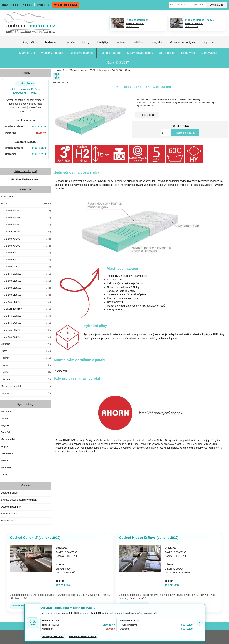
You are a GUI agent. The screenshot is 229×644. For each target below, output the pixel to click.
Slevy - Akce (30, 42)
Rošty (86, 42)
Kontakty (28, 5)
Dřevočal (5, 432)
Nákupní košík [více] (25, 171)
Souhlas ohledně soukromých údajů (19, 500)
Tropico (5, 446)
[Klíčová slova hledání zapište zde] (187, 5)
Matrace (74, 70)
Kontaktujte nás (9, 514)
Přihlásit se (43, 5)
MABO (4, 460)
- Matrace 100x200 (26, 267)
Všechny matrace (52, 53)
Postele (120, 42)
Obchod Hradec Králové (149, 538)
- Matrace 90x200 (26, 246)
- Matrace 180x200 (26, 330)
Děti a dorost (167, 53)
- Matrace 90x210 (26, 253)
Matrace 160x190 (89, 70)
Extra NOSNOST (118, 63)
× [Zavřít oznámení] (200, 623)
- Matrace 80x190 (26, 211)
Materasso (6, 467)
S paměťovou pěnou (140, 53)
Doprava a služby (10, 493)
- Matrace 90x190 (26, 239)
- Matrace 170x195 (26, 323)
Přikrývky (156, 42)
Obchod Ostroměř (35, 538)
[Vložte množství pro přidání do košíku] (166, 133)
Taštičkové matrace (81, 53)
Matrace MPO (8, 439)
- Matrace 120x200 (26, 288)
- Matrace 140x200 (26, 302)
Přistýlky (103, 42)
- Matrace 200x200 (26, 337)
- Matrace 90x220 (26, 260)
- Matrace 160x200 (26, 316)
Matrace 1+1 (27, 53)
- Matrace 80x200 (26, 225)
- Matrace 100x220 (26, 274)
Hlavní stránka (10, 5)
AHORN (5, 475)
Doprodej (209, 42)
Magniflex (6, 425)
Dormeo (5, 418)
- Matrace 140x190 (26, 295)
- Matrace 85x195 (26, 232)
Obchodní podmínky (11, 507)
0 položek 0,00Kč (66, 5)
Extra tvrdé (188, 53)
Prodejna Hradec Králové (83, 636)
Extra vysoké (209, 53)
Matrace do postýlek (182, 42)
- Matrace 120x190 (26, 281)
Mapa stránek (8, 521)
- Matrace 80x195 (26, 218)
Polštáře (138, 42)
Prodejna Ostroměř (53, 636)
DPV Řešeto (7, 453)
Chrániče (69, 42)
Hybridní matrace (110, 53)
